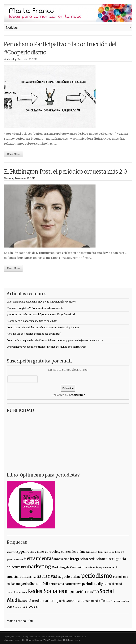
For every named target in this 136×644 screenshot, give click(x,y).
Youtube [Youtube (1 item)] (35, 607)
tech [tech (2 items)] (62, 601)
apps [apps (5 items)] (21, 551)
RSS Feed (68, 640)
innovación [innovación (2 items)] (62, 559)
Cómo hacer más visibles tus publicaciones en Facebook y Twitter (43, 328)
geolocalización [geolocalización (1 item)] (15, 559)
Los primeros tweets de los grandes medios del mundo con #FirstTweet (46, 347)
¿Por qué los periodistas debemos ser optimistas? (34, 334)
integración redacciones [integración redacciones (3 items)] (89, 559)
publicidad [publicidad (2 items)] (115, 584)
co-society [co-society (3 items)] (53, 552)
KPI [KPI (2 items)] (23, 567)
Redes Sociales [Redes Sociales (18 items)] (46, 591)
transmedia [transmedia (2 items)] (92, 601)
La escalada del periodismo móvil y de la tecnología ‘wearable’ (42, 302)
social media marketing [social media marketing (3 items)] (40, 601)
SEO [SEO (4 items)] (96, 592)
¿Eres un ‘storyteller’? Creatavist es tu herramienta (35, 308)
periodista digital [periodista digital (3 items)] (95, 584)
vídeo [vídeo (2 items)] (10, 607)
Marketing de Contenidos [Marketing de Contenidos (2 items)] (69, 567)
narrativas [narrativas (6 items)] (47, 576)
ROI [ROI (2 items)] (89, 592)
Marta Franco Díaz (20, 621)
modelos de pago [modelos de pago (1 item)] (95, 568)
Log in (78, 640)
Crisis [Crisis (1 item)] (89, 552)
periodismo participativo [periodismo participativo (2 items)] (65, 584)
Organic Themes (34, 640)
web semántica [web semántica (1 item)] (22, 607)
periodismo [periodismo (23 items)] (97, 576)
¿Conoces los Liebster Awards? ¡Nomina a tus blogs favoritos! (41, 315)
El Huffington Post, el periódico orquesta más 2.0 (65, 172)
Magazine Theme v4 (13, 640)
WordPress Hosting (52, 640)
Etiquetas (17, 542)
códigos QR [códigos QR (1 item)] (118, 552)
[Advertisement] (31, 439)
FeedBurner (77, 395)
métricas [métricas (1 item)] (32, 577)
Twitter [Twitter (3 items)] (106, 601)
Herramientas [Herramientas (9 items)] (38, 558)
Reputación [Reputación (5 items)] (75, 592)
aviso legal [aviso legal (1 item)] (31, 552)
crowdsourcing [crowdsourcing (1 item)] (100, 552)
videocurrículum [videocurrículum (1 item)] (121, 601)
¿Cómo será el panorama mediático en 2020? (32, 321)
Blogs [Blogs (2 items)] (41, 552)
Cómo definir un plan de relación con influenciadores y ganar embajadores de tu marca (55, 340)
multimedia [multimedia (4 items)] (17, 577)
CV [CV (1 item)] (110, 552)
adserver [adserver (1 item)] (11, 552)
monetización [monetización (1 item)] (111, 568)
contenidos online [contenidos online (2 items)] (73, 552)
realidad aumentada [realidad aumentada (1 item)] (17, 592)
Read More (13, 154)
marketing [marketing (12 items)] (39, 567)
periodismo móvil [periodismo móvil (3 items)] (35, 584)
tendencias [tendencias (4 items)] (75, 601)
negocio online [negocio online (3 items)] (69, 577)
